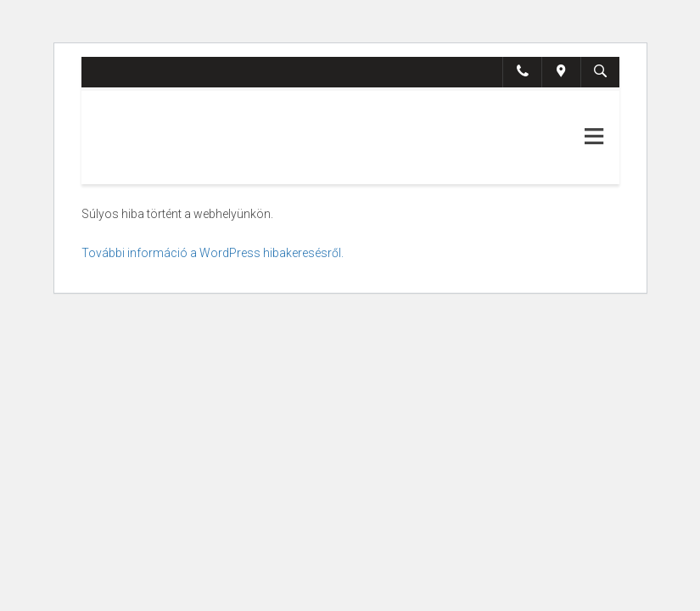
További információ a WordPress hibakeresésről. (213, 253)
